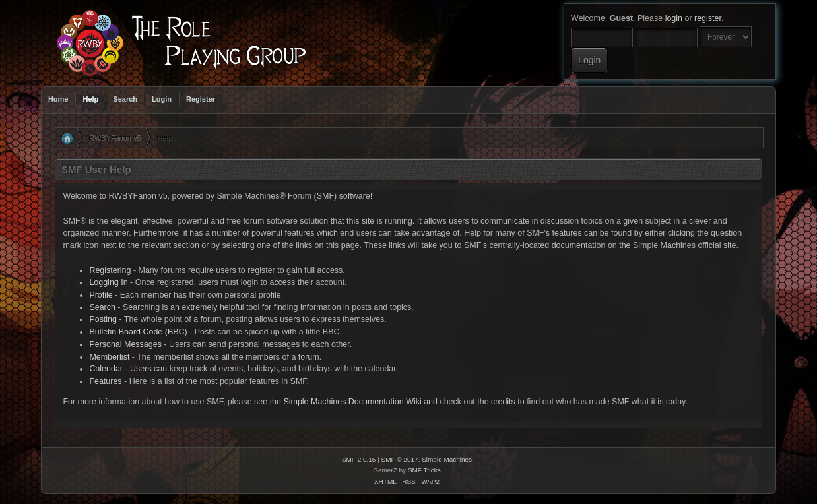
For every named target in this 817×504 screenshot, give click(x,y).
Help (90, 99)
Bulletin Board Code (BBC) (138, 332)
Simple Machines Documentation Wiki (352, 402)
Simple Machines (447, 459)
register (708, 18)
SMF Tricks (424, 470)
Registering (110, 270)
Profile (101, 295)
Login (162, 99)
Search (125, 99)
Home (58, 99)
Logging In (108, 282)
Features (105, 381)
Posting (103, 319)
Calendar (106, 369)
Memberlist (109, 357)
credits (503, 402)
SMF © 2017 (400, 459)
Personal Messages (125, 344)
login (674, 18)
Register (201, 99)
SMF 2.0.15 (359, 459)
